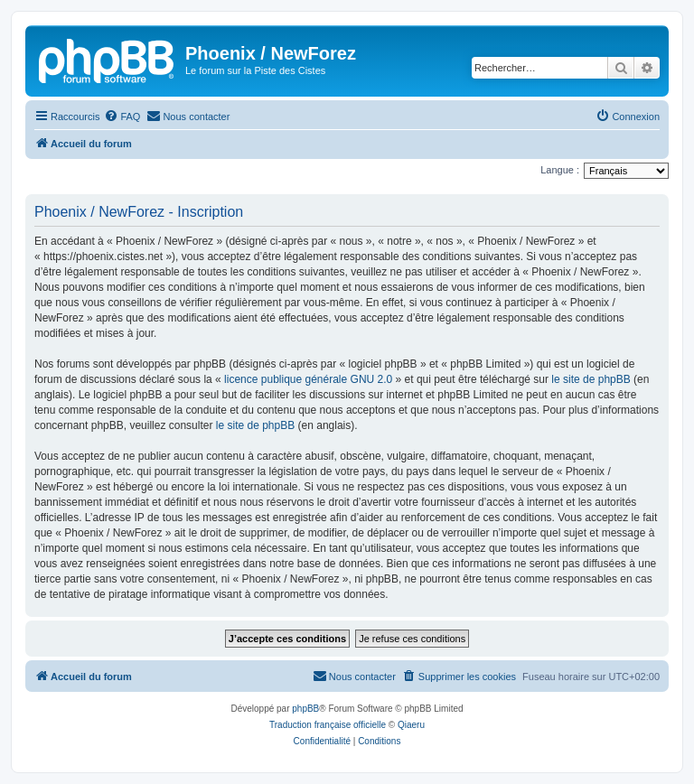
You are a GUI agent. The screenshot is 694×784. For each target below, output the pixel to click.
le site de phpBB (591, 379)
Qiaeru (411, 725)
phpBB (305, 709)
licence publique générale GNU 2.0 (308, 379)
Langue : (560, 170)
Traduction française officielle (328, 725)
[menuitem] (122, 117)
